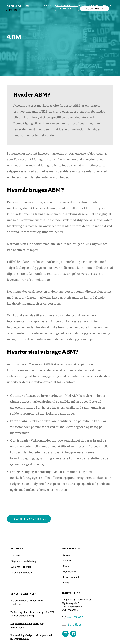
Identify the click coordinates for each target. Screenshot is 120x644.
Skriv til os (75, 624)
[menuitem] (51, 5)
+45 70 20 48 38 (78, 617)
